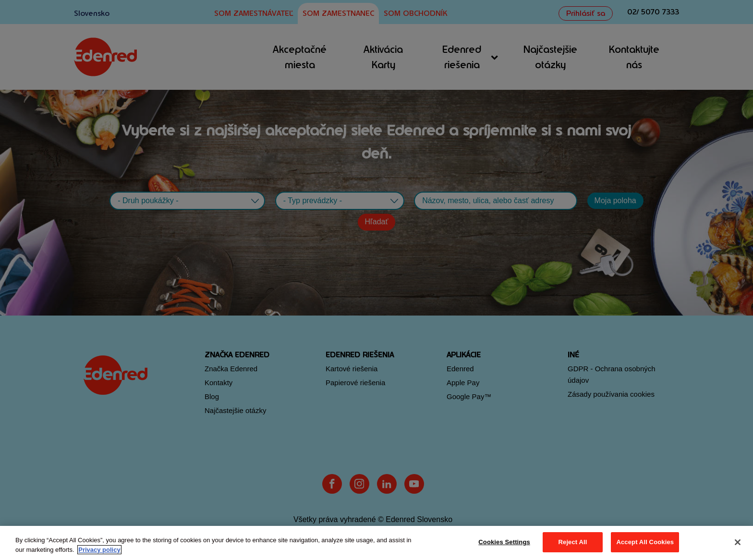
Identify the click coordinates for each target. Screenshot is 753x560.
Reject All (573, 542)
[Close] (738, 542)
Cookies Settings (504, 542)
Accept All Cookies (645, 542)
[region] (376, 543)
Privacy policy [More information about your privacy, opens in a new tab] (99, 550)
